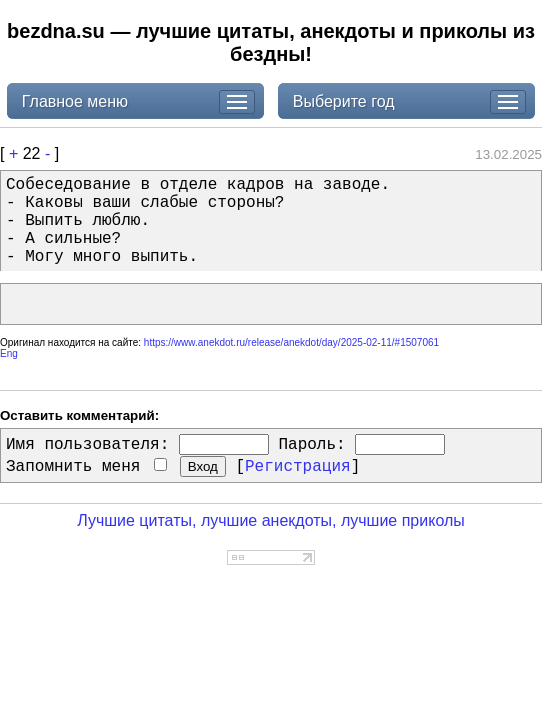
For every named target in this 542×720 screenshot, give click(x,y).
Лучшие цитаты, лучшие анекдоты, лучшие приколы (271, 520)
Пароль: (311, 445)
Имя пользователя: (87, 445)
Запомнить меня (86, 467)
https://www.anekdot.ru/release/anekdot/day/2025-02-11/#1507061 (291, 342)
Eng (9, 353)
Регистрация (298, 467)
